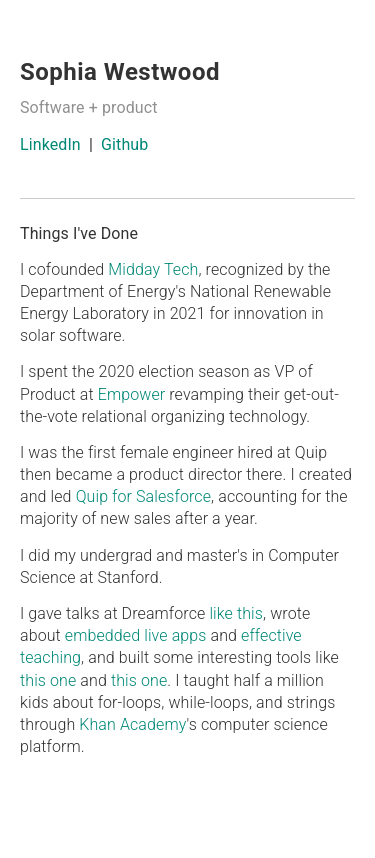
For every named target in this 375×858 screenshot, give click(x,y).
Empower (132, 394)
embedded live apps (136, 635)
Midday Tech (153, 269)
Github (124, 144)
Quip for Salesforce (143, 496)
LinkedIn (50, 144)
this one (48, 680)
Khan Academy (132, 724)
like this (236, 613)
